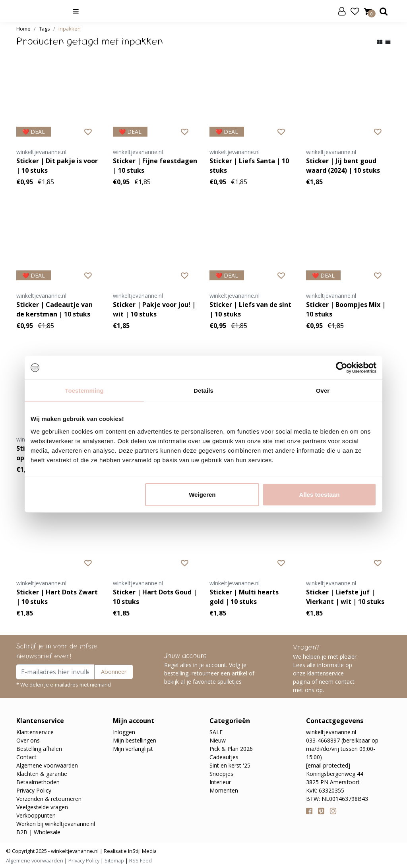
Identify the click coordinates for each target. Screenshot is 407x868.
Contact (26, 757)
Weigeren (202, 494)
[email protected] (328, 765)
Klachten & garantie (42, 774)
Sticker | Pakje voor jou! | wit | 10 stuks (154, 309)
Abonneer (114, 672)
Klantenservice (35, 732)
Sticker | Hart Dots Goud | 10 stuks (155, 597)
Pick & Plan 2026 (231, 749)
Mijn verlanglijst (133, 749)
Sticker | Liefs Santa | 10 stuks (249, 166)
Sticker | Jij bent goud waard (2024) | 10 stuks (343, 166)
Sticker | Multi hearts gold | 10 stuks (244, 597)
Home (23, 29)
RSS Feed (141, 860)
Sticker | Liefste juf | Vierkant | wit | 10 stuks (345, 597)
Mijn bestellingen (135, 740)
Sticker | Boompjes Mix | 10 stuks (346, 309)
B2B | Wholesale (38, 832)
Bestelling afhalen (39, 749)
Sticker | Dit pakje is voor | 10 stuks (57, 166)
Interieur (220, 782)
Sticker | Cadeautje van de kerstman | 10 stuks (54, 309)
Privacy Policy (34, 790)
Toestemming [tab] (84, 391)
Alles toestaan (320, 494)
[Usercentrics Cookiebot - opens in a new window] (342, 368)
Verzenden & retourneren (49, 799)
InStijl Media (142, 851)
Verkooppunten (36, 815)
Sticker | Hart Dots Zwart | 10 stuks (57, 597)
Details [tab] (203, 391)
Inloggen (124, 732)
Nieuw (218, 740)
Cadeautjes (224, 757)
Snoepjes (221, 774)
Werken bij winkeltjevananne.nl (56, 824)
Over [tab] (323, 391)
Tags (45, 29)
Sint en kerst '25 (230, 765)
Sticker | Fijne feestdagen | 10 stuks (155, 166)
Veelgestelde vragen (42, 807)
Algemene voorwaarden (47, 765)
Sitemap (114, 860)
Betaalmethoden (38, 782)
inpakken (70, 29)
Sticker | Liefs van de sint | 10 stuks (250, 309)
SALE (216, 732)
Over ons (28, 740)
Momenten (224, 790)
